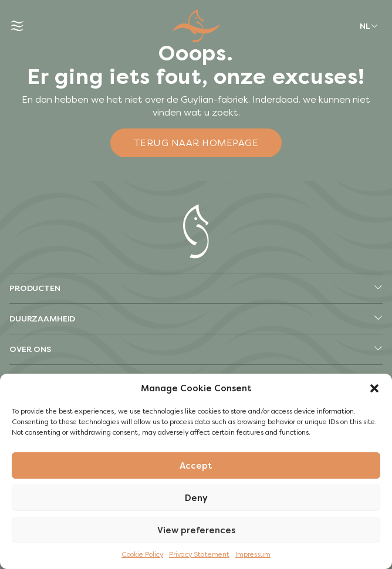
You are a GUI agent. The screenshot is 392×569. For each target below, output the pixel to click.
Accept (196, 466)
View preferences (196, 530)
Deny (196, 498)
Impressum (253, 554)
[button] (374, 388)
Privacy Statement (199, 554)
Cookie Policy (142, 554)
